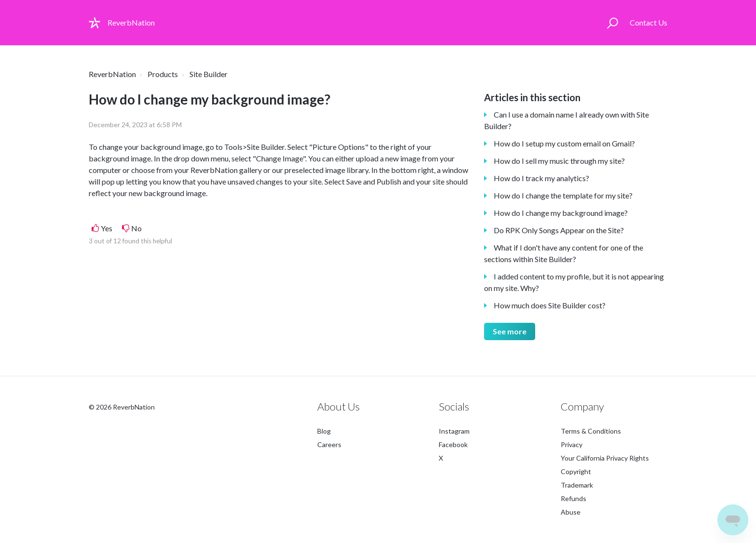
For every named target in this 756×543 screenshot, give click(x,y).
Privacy (572, 444)
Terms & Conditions (591, 431)
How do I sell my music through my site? (559, 161)
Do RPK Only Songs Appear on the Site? (559, 230)
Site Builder (209, 74)
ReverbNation (112, 74)
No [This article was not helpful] (136, 228)
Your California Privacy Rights (605, 458)
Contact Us (648, 22)
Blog (324, 431)
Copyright (576, 471)
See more (510, 331)
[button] (613, 23)
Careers (329, 444)
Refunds (574, 498)
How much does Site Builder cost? (550, 305)
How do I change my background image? (561, 213)
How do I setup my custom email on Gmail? (564, 143)
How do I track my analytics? (541, 178)
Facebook (453, 444)
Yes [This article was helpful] (107, 228)
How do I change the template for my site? (563, 195)
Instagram (454, 431)
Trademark (577, 485)
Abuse (571, 512)
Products (163, 74)
